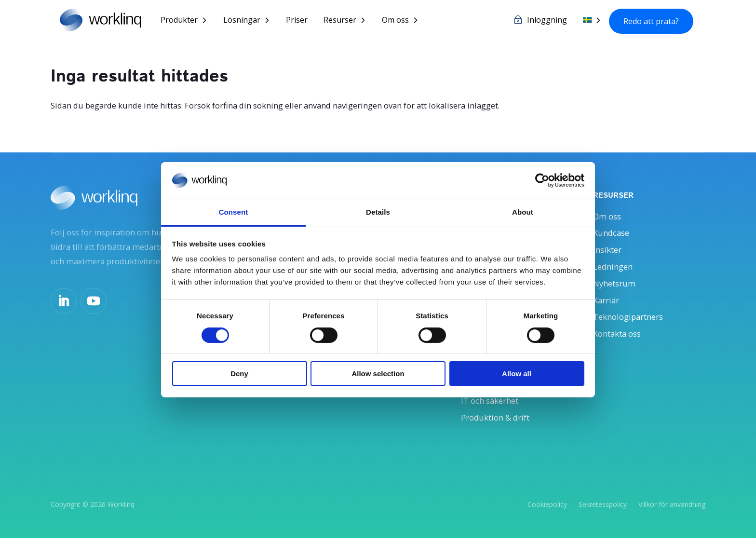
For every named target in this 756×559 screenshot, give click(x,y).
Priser (307, 21)
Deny (239, 374)
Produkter (190, 21)
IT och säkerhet (493, 419)
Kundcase (613, 236)
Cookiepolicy (547, 525)
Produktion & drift (499, 436)
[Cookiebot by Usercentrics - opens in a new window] (542, 180)
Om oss (406, 21)
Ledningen (615, 273)
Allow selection (378, 374)
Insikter (609, 254)
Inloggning (547, 21)
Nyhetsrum (616, 291)
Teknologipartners (632, 327)
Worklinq (121, 525)
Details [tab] (378, 212)
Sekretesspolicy (603, 525)
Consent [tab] (234, 212)
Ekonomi (479, 400)
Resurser (351, 21)
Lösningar (252, 21)
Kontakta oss (620, 345)
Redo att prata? (651, 22)
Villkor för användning (672, 525)
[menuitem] (592, 28)
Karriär (607, 309)
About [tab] (523, 212)
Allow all (517, 374)
